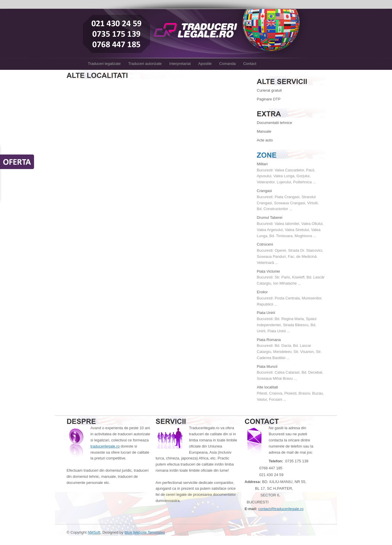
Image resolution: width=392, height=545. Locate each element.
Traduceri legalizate (104, 64)
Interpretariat (180, 64)
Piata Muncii (267, 366)
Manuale (264, 131)
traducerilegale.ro (105, 446)
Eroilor (262, 292)
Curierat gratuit (269, 90)
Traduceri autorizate (145, 64)
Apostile (205, 64)
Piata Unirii (266, 313)
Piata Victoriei (268, 271)
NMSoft (94, 532)
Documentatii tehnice (274, 123)
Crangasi (264, 191)
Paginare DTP (269, 99)
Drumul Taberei (270, 218)
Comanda (227, 64)
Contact (250, 64)
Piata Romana (269, 340)
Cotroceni (265, 244)
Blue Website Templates (145, 532)
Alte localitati (267, 387)
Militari (262, 164)
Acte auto (265, 140)
